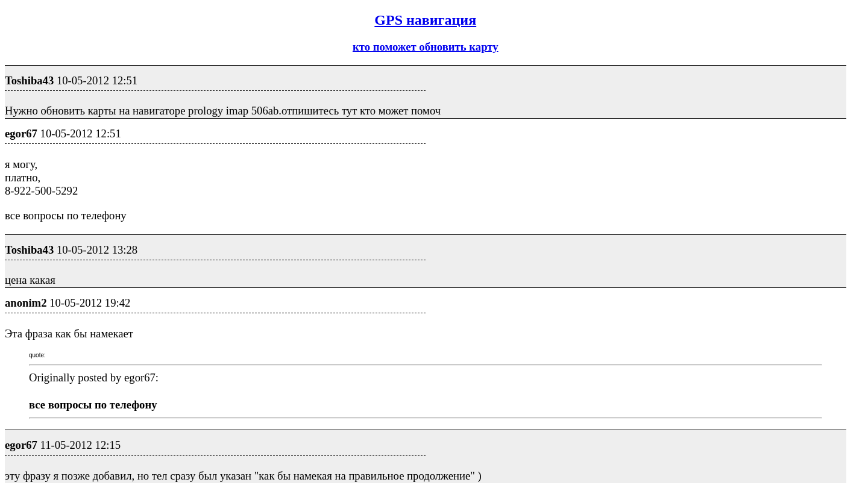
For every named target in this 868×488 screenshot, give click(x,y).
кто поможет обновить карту (426, 47)
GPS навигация (425, 20)
